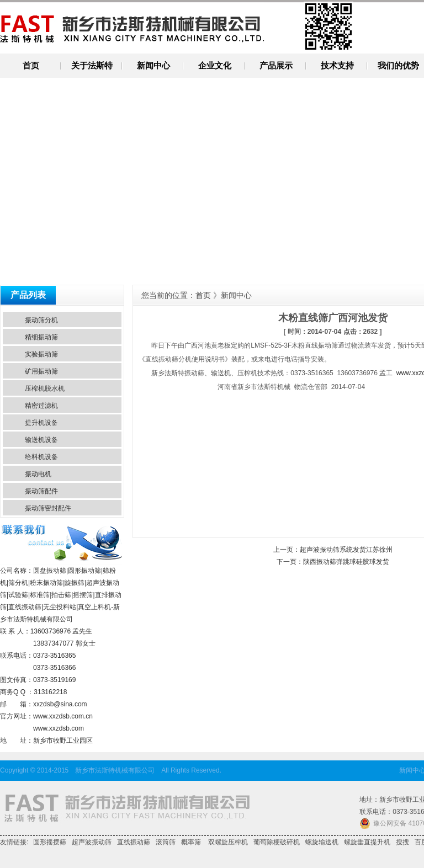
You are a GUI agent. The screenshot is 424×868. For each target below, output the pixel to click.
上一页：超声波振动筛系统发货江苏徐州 (333, 550)
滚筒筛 (166, 842)
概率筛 (191, 842)
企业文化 (215, 65)
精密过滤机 (41, 406)
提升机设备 (41, 423)
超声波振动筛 (92, 842)
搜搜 (402, 842)
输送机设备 (41, 440)
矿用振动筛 (41, 371)
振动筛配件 (41, 491)
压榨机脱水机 (45, 388)
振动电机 (38, 474)
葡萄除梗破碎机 (277, 842)
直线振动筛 (134, 842)
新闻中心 (153, 65)
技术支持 (337, 65)
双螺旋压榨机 (227, 842)
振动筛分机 (41, 320)
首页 (31, 65)
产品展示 (276, 65)
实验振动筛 (41, 354)
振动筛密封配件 (48, 508)
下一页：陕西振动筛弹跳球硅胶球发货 (333, 562)
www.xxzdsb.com (59, 728)
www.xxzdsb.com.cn (63, 716)
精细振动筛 (41, 337)
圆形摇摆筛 (50, 842)
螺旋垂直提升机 (367, 842)
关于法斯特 (92, 65)
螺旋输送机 (322, 842)
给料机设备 (41, 457)
